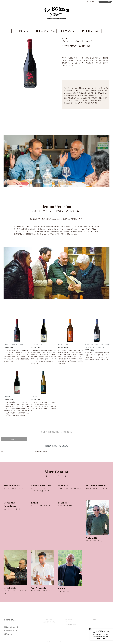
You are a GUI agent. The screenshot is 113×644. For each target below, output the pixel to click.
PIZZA (68, 31)
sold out (14, 439)
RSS (67, 622)
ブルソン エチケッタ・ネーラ (14, 345)
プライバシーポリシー (48, 619)
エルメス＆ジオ (63, 345)
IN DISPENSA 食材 (10, 620)
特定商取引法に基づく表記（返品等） (56, 446)
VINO (23, 31)
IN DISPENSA (90, 31)
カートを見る (69, 619)
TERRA (45, 31)
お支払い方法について (11, 627)
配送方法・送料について (12, 630)
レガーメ (7, 396)
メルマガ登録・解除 (71, 625)
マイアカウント (93, 619)
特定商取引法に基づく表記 (49, 622)
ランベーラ (35, 396)
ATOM (71, 622)
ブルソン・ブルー (37, 345)
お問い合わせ (8, 634)
